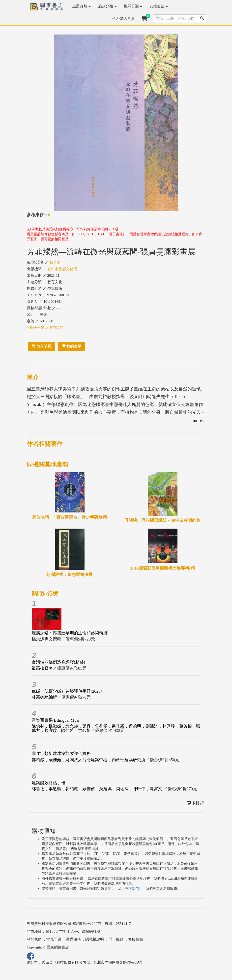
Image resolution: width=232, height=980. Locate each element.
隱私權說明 (95, 939)
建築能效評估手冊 (49, 783)
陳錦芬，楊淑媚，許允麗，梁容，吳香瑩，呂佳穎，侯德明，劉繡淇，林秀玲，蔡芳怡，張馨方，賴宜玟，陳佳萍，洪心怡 (116, 728)
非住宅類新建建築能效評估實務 (61, 754)
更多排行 (196, 803)
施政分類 (107, 6)
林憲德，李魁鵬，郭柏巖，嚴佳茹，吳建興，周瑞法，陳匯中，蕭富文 (98, 789)
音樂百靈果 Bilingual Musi (56, 720)
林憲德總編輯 (44, 697)
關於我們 (34, 939)
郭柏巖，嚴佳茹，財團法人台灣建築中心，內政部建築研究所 (89, 760)
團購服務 (73, 939)
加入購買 (42, 346)
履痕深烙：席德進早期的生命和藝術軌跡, (70, 633)
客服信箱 (136, 939)
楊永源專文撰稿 (46, 639)
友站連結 (159, 6)
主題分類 (82, 6)
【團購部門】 (132, 889)
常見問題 (54, 939)
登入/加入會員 (123, 19)
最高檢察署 (42, 668)
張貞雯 (55, 262)
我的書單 (72, 346)
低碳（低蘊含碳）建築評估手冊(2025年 (68, 691)
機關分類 (133, 6)
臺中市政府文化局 (62, 269)
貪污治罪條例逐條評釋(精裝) (58, 662)
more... (199, 421)
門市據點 (116, 939)
